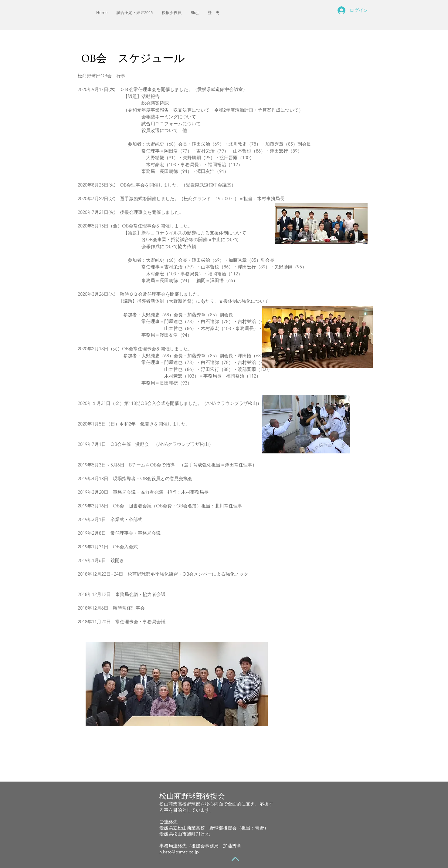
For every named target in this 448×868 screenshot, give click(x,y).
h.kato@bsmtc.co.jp (179, 852)
